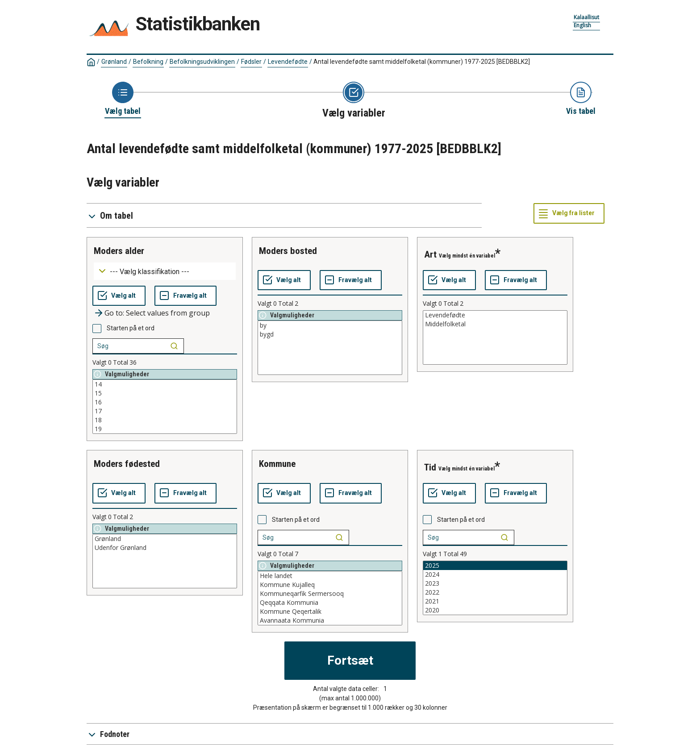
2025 (495, 566)
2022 (495, 592)
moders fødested (127, 464)
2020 (495, 610)
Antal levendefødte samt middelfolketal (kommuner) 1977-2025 (422, 62)
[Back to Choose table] (123, 99)
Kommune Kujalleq (330, 585)
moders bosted (288, 251)
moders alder (119, 251)
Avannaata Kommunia (330, 620)
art (430, 254)
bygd (330, 334)
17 (165, 411)
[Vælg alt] (119, 296)
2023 (495, 583)
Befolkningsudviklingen (202, 62)
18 (165, 420)
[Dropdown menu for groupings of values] (165, 271)
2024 (495, 574)
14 (165, 384)
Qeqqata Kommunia (330, 603)
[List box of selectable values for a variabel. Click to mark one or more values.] (165, 407)
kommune (277, 464)
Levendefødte (288, 62)
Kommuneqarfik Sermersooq (330, 594)
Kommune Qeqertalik (330, 612)
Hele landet (330, 576)
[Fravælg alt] (185, 296)
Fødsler (251, 62)
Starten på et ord (131, 328)
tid (430, 467)
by (330, 325)
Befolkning (148, 62)
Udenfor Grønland (165, 548)
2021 (495, 601)
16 (165, 402)
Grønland (114, 62)
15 (165, 393)
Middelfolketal (495, 324)
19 (165, 429)
